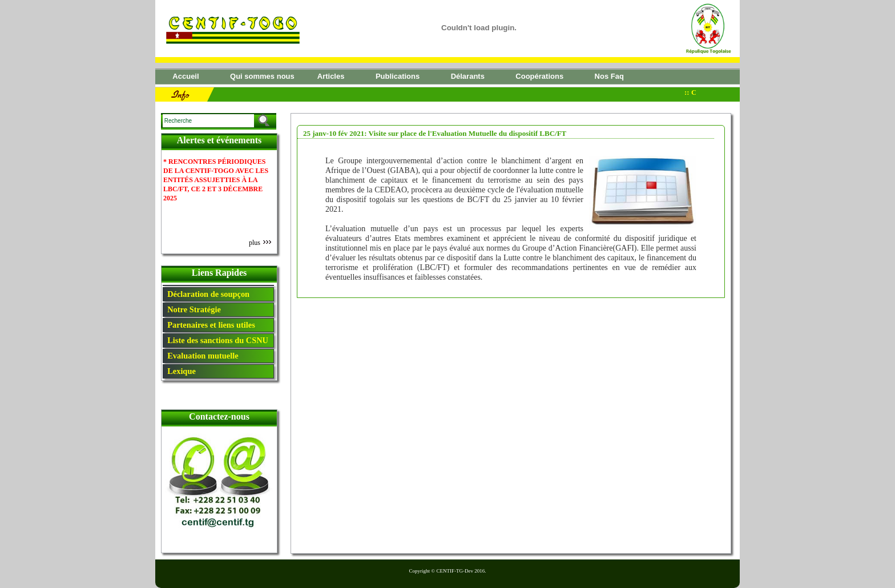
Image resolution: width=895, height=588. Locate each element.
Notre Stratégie (192, 309)
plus (260, 243)
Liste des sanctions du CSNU (216, 340)
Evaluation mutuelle (201, 356)
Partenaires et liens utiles (209, 325)
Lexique (180, 371)
